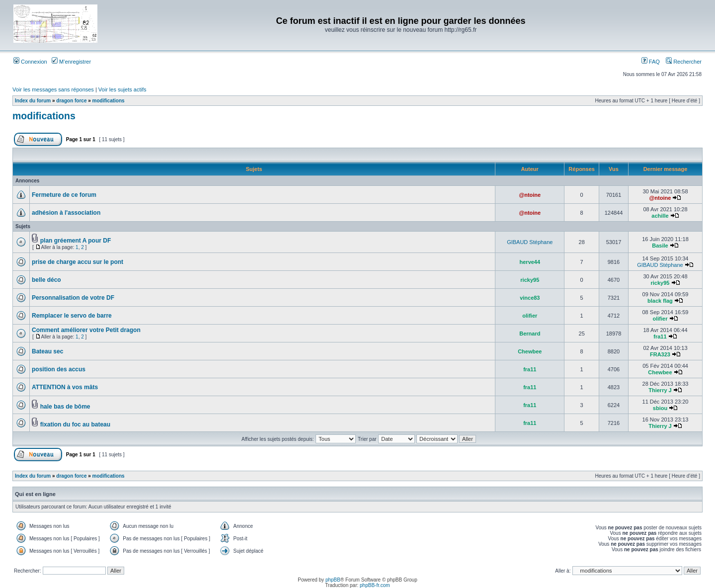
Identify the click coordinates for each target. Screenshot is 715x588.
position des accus (59, 369)
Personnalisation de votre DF (73, 298)
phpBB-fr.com (375, 585)
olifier (530, 316)
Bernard (530, 334)
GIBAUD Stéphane (530, 242)
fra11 (660, 336)
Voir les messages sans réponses (53, 89)
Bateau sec (47, 351)
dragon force (71, 101)
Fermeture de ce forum (64, 195)
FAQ (651, 62)
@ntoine (530, 195)
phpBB (333, 580)
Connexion (30, 62)
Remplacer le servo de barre (72, 316)
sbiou (660, 408)
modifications (109, 101)
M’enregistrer (71, 62)
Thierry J (660, 390)
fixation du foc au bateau (75, 424)
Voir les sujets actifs (122, 89)
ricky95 (530, 280)
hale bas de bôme (65, 407)
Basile (660, 246)
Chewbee (530, 351)
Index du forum (33, 101)
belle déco (46, 280)
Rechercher (684, 62)
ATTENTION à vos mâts (65, 387)
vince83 (530, 298)
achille (660, 216)
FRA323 (660, 354)
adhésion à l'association (66, 213)
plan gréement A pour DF (76, 241)
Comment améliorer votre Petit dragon (86, 330)
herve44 (530, 262)
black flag (660, 301)
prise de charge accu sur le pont (78, 262)
